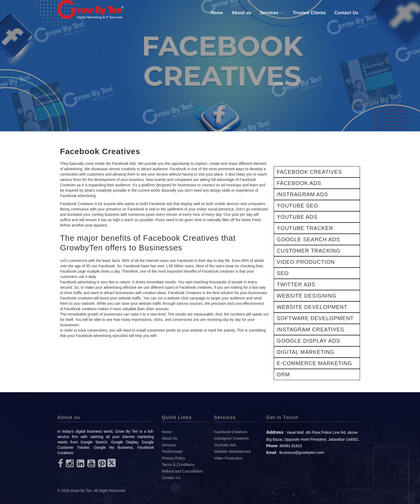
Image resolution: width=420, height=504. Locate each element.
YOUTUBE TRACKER (305, 228)
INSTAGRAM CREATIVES (310, 329)
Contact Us (346, 13)
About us (241, 13)
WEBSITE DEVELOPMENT (312, 307)
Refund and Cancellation (182, 471)
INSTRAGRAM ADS (302, 194)
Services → (272, 13)
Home (217, 13)
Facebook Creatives (231, 432)
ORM (283, 375)
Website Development (232, 451)
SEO (283, 273)
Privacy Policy (173, 458)
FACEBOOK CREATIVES (309, 172)
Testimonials (172, 451)
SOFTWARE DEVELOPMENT (315, 318)
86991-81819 (291, 446)
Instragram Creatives (231, 438)
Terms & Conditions (178, 465)
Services (169, 445)
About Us (170, 438)
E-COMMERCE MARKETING (314, 363)
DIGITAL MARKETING (305, 352)
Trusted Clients (309, 13)
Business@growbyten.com (302, 453)
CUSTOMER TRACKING (309, 251)
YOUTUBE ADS (297, 217)
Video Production (228, 458)
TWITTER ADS (296, 284)
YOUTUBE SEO (297, 206)
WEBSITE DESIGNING (307, 296)
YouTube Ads (225, 445)
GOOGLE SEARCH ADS (308, 239)
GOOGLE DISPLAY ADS (308, 341)
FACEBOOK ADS (299, 183)
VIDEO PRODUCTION (306, 262)
